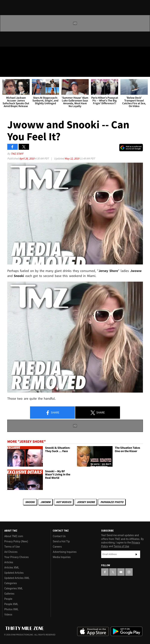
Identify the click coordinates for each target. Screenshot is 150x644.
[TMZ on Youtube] (24, 53)
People (8, 599)
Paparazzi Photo (112, 502)
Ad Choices (11, 552)
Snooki (30, 502)
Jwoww (45, 502)
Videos (8, 615)
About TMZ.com (14, 536)
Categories (11, 583)
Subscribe (136, 554)
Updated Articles (14, 573)
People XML (11, 604)
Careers (57, 547)
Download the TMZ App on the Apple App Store (93, 632)
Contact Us (59, 536)
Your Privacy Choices (16, 557)
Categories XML (14, 588)
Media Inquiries (62, 557)
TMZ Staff (17, 154)
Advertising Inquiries (65, 552)
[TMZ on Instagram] (33, 53)
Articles (9, 562)
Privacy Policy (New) (16, 541)
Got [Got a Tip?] (12, 62)
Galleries (9, 594)
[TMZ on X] (15, 53)
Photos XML (11, 609)
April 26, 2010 (27, 158)
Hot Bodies (64, 502)
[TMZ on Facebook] (6, 53)
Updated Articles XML (17, 578)
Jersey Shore (86, 502)
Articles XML (12, 568)
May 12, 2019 (72, 158)
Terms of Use (12, 547)
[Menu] (5, 72)
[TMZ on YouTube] (121, 572)
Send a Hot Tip (61, 541)
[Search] (145, 72)
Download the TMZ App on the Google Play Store (127, 631)
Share (52, 413)
